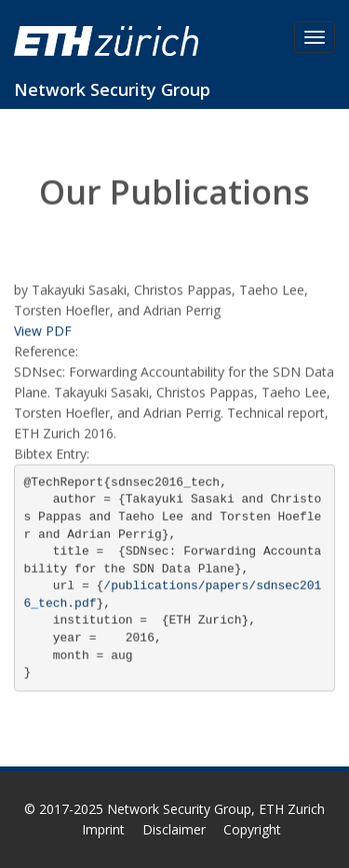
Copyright (252, 829)
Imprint (103, 829)
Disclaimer (174, 829)
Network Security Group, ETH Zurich (216, 809)
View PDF (43, 331)
